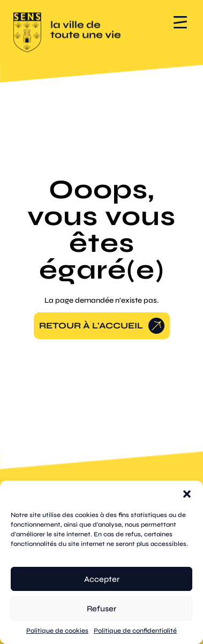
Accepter (102, 579)
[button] (187, 494)
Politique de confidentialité (135, 631)
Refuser (101, 609)
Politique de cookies (57, 631)
